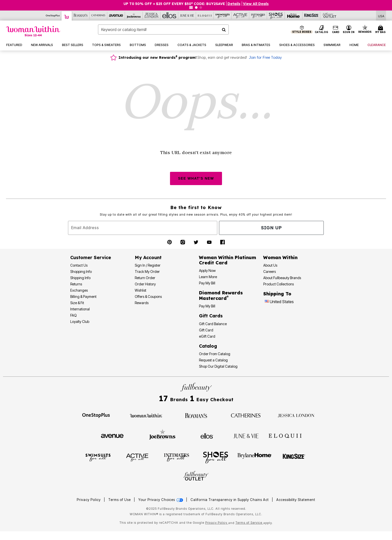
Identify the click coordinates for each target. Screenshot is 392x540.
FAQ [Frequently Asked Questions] (73, 315)
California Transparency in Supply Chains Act (230, 500)
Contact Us (79, 265)
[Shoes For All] (276, 16)
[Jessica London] (152, 16)
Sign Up (271, 228)
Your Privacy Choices (161, 500)
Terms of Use (119, 500)
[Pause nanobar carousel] (191, 8)
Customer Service (91, 257)
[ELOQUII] (285, 435)
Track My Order (147, 272)
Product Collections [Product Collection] (278, 284)
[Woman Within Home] (33, 31)
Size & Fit (77, 303)
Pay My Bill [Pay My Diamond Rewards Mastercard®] (207, 306)
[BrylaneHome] (255, 457)
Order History (145, 284)
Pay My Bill (207, 283)
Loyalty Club (80, 322)
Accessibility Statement (296, 500)
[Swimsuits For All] (223, 16)
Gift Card (206, 330)
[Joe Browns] (134, 16)
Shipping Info (80, 278)
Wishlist (140, 290)
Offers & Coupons (148, 297)
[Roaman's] (81, 16)
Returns (76, 284)
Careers (269, 272)
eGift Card (207, 336)
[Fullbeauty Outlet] (196, 476)
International (80, 309)
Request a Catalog (213, 360)
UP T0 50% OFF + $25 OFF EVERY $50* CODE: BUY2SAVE (174, 4)
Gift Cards (211, 316)
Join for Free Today (265, 58)
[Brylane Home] (294, 16)
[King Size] (311, 16)
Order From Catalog (215, 354)
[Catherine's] (98, 16)
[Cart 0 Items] (381, 30)
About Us (270, 265)
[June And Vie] (187, 16)
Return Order (145, 278)
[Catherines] (246, 415)
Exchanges (79, 290)
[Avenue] (116, 16)
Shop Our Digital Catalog (218, 366)
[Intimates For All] (258, 16)
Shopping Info (81, 272)
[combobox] (163, 30)
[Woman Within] (67, 16)
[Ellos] (169, 16)
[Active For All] (240, 16)
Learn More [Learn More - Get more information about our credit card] (208, 277)
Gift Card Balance (213, 324)
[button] (349, 30)
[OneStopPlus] (53, 16)
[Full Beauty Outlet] (329, 16)
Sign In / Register (148, 265)
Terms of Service (249, 523)
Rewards (142, 303)
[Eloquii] (205, 16)
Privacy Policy (89, 500)
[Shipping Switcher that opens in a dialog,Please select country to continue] (381, 16)
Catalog (208, 346)
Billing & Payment (83, 297)
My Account (148, 257)
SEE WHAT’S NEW (196, 178)
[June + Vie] (246, 435)
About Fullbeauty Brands (282, 278)
